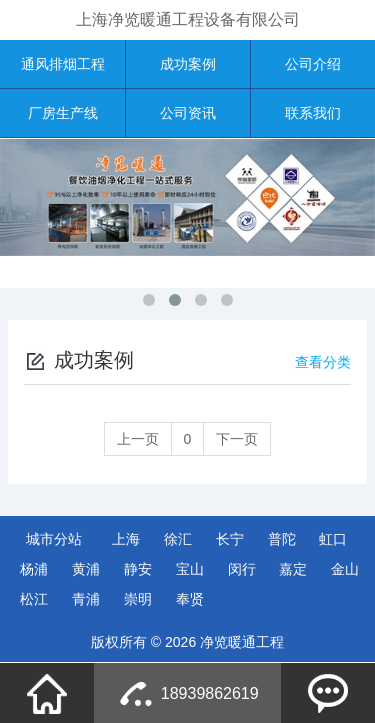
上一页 (138, 439)
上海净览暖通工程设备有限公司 (188, 19)
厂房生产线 (63, 113)
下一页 (237, 439)
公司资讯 (188, 113)
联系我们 (313, 113)
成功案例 (188, 64)
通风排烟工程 (63, 64)
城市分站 (54, 539)
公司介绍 (313, 64)
